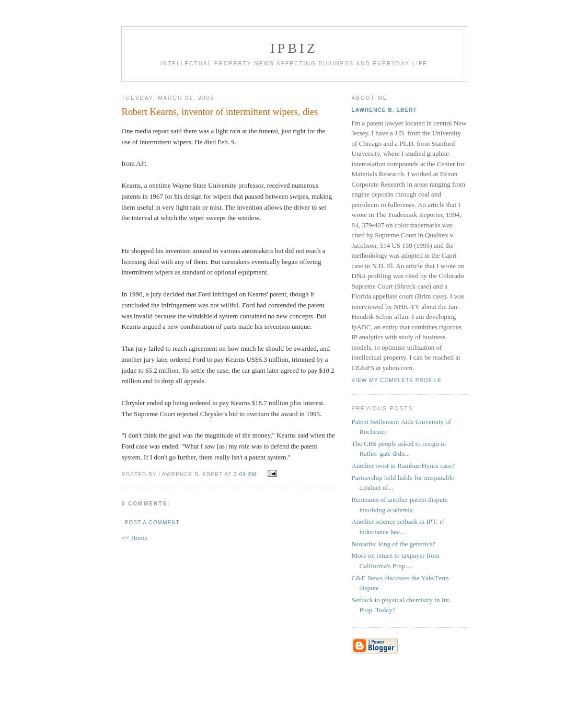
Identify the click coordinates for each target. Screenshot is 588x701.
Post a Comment (152, 522)
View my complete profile (397, 380)
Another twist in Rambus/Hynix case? (403, 466)
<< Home (135, 538)
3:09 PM (245, 474)
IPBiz (294, 48)
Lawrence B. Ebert (384, 110)
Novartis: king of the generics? (394, 544)
